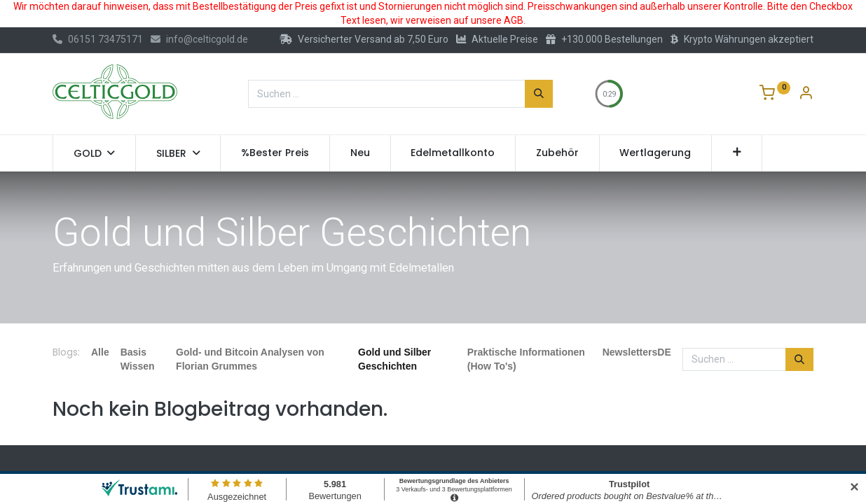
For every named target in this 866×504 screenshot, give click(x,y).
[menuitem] (275, 153)
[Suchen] (539, 94)
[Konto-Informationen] (806, 94)
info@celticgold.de (199, 39)
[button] (737, 153)
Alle (100, 352)
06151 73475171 (98, 39)
